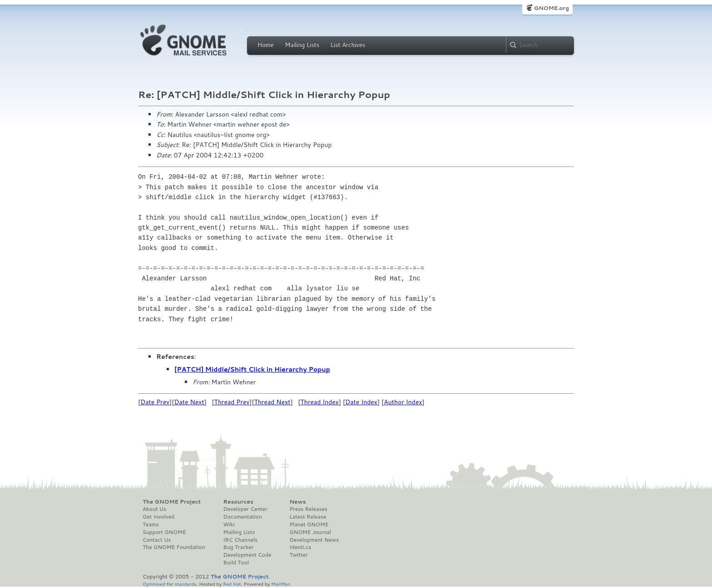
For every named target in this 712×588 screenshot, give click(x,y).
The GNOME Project (172, 502)
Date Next (189, 402)
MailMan (281, 584)
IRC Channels (241, 540)
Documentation (243, 517)
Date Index (361, 402)
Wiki (229, 524)
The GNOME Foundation (174, 547)
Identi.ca (300, 547)
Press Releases (308, 509)
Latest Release (308, 517)
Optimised (154, 584)
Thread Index (320, 402)
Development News (314, 540)
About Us (154, 509)
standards (185, 584)
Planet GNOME (309, 524)
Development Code (247, 555)
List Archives (348, 45)
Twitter (298, 555)
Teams (151, 524)
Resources (238, 502)
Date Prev (155, 402)
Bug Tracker (239, 547)
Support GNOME (164, 532)
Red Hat (232, 584)
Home (266, 45)
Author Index (403, 402)
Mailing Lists (302, 45)
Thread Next (272, 402)
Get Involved (158, 517)
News (297, 502)
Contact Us (157, 540)
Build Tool (236, 563)
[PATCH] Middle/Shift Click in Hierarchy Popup (252, 369)
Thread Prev (232, 402)
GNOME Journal (310, 532)
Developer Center (245, 509)
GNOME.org (551, 8)
